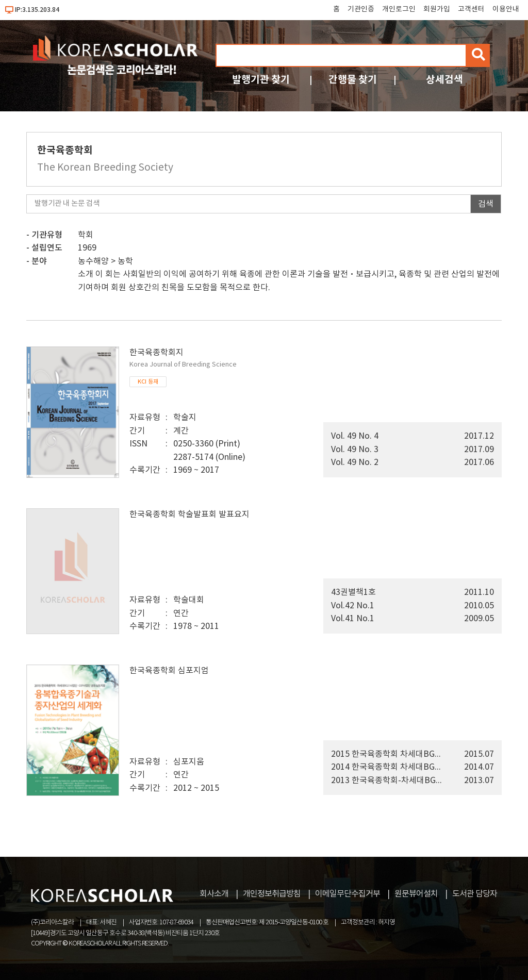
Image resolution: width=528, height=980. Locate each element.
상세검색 (444, 80)
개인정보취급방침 (272, 894)
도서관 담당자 (475, 894)
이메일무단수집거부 (348, 894)
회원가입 (437, 9)
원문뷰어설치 (416, 894)
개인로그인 (399, 9)
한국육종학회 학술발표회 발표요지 (189, 514)
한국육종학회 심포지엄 (169, 671)
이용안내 (506, 9)
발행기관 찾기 (261, 80)
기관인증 (361, 9)
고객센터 (471, 9)
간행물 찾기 (353, 80)
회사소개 (214, 894)
